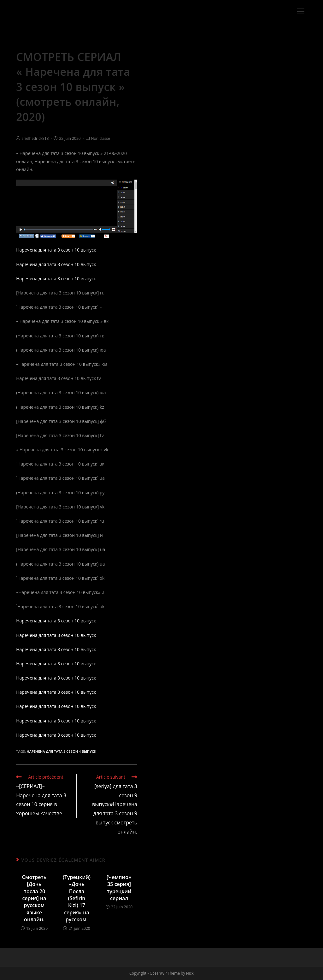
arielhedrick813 (35, 138)
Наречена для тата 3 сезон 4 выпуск (62, 751)
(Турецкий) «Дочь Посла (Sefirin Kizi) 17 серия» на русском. (77, 898)
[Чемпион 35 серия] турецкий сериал (119, 888)
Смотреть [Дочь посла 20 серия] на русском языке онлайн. (34, 898)
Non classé (101, 138)
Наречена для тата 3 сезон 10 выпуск (56, 250)
